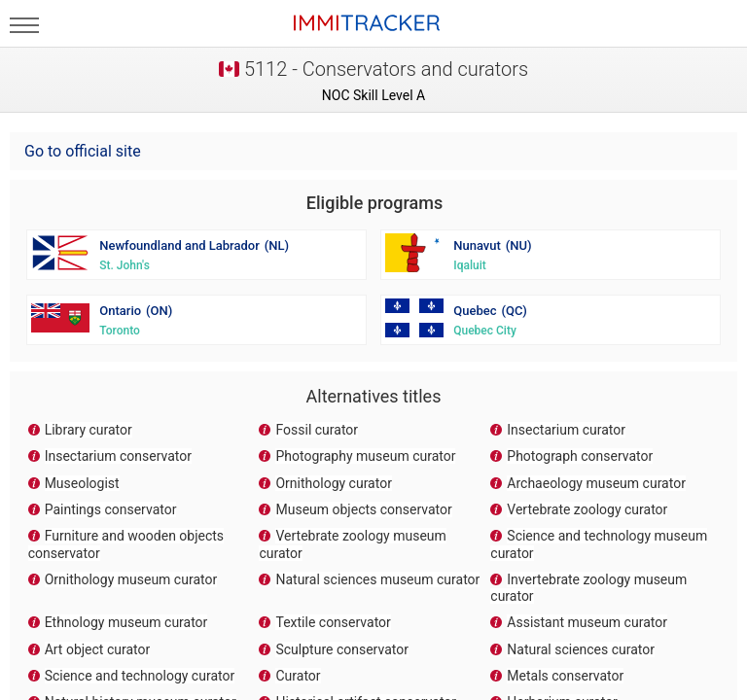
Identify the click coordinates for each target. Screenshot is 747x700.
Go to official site (83, 151)
